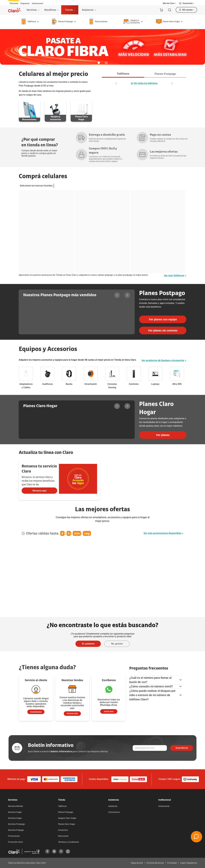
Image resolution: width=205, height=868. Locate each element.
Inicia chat (109, 711)
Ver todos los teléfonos (144, 83)
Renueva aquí (39, 491)
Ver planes (163, 435)
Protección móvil (15, 842)
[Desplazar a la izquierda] (116, 83)
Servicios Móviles (15, 806)
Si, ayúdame (88, 644)
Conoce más (72, 713)
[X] (61, 852)
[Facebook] (47, 852)
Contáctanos (36, 712)
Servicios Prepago (16, 830)
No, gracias (117, 644)
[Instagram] (54, 852)
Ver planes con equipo (163, 319)
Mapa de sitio (137, 863)
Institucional (164, 806)
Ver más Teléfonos (175, 276)
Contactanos (114, 812)
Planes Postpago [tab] (165, 74)
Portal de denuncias (155, 863)
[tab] (14, 3)
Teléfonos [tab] (123, 74)
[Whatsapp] (68, 852)
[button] (170, 3)
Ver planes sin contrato (163, 330)
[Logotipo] (14, 10)
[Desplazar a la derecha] (172, 83)
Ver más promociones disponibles (163, 533)
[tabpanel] (144, 82)
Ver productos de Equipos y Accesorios (164, 361)
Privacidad (172, 863)
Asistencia (113, 806)
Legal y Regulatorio (189, 863)
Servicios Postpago (16, 824)
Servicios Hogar (15, 812)
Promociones (14, 836)
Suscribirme (182, 748)
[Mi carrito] (161, 10)
